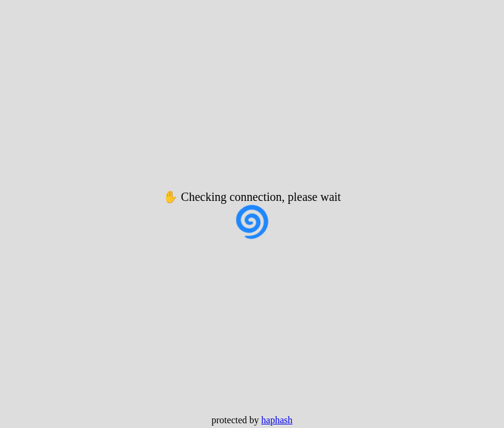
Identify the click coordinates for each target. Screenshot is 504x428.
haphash (277, 420)
